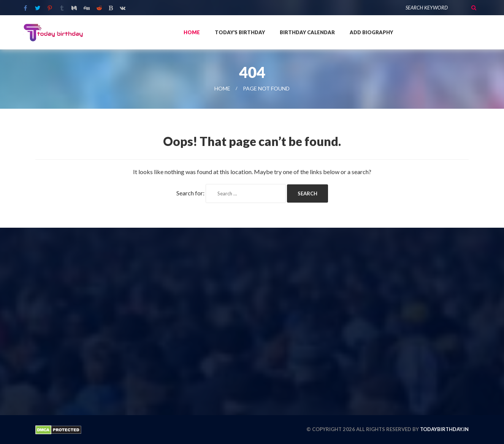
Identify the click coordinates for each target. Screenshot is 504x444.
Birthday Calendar (307, 32)
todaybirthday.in (444, 429)
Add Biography (371, 32)
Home (192, 32)
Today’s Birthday (240, 32)
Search (474, 8)
